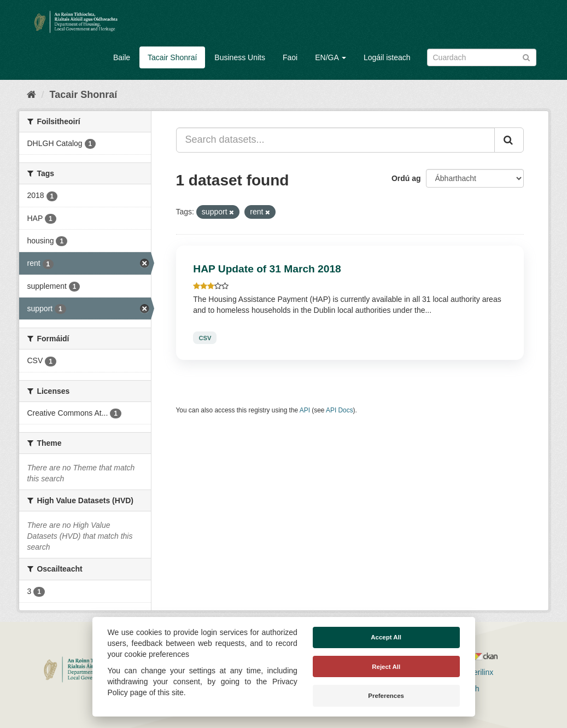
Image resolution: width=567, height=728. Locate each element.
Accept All (386, 637)
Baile (122, 57)
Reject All (386, 667)
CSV (205, 337)
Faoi (290, 57)
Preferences (386, 696)
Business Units (240, 57)
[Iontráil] (526, 57)
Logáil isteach (387, 57)
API (305, 410)
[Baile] (31, 95)
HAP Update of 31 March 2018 (267, 269)
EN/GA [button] (331, 57)
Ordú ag (406, 178)
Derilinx (476, 672)
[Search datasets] (482, 57)
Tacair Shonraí (172, 57)
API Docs (340, 410)
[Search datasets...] (335, 140)
